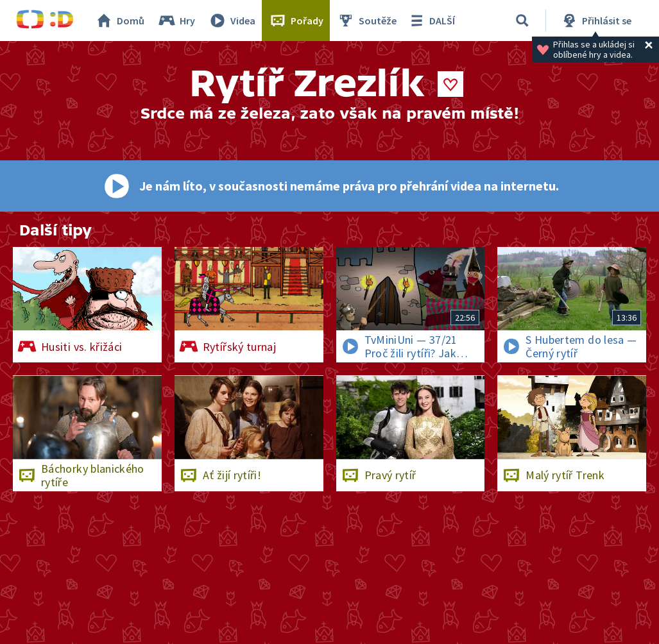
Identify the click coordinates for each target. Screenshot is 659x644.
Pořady (296, 21)
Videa (232, 21)
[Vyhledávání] (522, 21)
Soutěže (366, 21)
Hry (176, 21)
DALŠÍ (431, 21)
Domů (119, 21)
